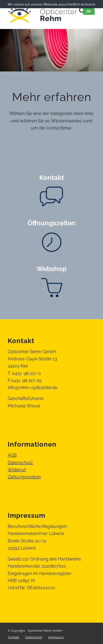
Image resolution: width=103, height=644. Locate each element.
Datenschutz (20, 463)
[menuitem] (14, 637)
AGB (12, 455)
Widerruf (17, 470)
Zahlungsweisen (24, 477)
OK (89, 12)
